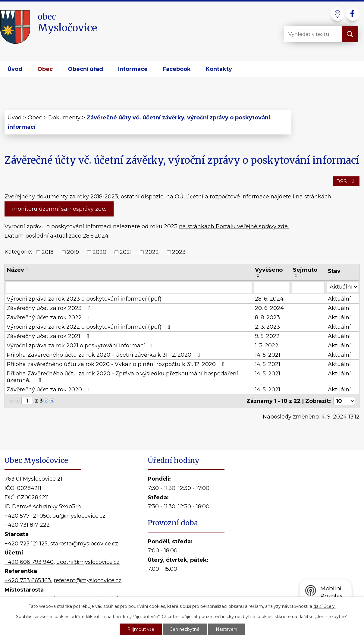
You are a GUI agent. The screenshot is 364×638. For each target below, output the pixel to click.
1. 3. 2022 (267, 346)
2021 (126, 252)
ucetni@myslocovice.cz (88, 562)
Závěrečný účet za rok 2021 (49, 336)
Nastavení (226, 629)
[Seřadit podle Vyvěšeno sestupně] (258, 277)
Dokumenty (64, 118)
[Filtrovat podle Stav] (343, 287)
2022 (152, 252)
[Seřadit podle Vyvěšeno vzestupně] (258, 274)
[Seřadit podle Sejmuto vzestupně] (296, 274)
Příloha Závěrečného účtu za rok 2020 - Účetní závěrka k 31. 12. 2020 (105, 355)
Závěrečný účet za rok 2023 (50, 308)
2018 (48, 252)
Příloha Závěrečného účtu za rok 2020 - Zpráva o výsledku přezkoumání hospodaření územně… (122, 377)
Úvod (15, 69)
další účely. (325, 606)
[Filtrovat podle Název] (129, 287)
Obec (45, 69)
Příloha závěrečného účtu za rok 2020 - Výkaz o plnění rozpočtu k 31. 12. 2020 (117, 364)
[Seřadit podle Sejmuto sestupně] (296, 277)
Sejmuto (305, 270)
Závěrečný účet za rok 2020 (50, 390)
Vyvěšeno (269, 270)
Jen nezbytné (185, 629)
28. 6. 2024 (269, 299)
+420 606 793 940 (29, 562)
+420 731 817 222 (27, 525)
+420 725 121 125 (26, 544)
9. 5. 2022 (267, 336)
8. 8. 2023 (267, 317)
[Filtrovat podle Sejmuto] (308, 287)
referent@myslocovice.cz (88, 580)
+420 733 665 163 (28, 580)
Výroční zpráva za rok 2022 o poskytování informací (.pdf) (90, 327)
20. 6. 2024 (269, 308)
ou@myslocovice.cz (79, 516)
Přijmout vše (141, 629)
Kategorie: (18, 252)
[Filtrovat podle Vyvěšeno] (272, 287)
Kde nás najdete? (295, 534)
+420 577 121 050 (27, 516)
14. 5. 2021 (268, 355)
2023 (179, 252)
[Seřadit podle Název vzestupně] (27, 268)
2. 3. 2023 (267, 327)
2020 (99, 252)
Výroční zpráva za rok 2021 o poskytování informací (81, 346)
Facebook (177, 69)
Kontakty (219, 69)
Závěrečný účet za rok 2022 (50, 317)
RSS (346, 182)
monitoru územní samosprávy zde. (59, 209)
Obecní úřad (85, 69)
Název (15, 270)
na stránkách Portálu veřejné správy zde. (234, 226)
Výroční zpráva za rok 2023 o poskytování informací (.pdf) (84, 299)
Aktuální (339, 299)
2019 (73, 252)
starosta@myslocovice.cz (84, 544)
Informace (133, 69)
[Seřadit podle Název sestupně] (27, 270)
